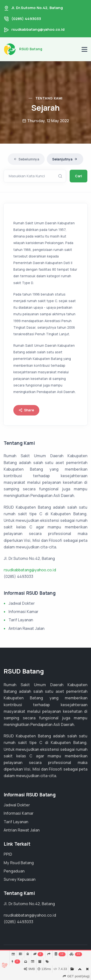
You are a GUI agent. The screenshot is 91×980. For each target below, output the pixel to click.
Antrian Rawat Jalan (26, 628)
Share (26, 410)
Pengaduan (14, 871)
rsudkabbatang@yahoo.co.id (38, 29)
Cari (79, 176)
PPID (8, 854)
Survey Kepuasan (20, 879)
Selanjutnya (65, 159)
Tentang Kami (49, 98)
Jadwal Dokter (22, 603)
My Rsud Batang (19, 863)
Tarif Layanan (21, 620)
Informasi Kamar (23, 612)
